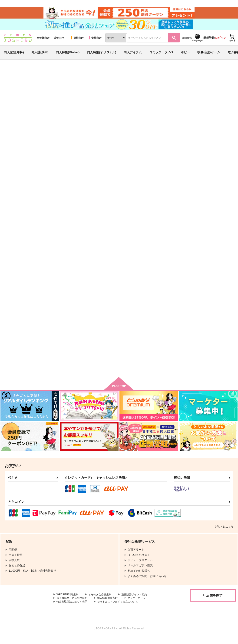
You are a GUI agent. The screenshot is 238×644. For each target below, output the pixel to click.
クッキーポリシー (143, 605)
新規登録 (209, 42)
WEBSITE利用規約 (68, 601)
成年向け (59, 42)
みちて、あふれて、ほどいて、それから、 (210, 224)
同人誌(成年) (40, 56)
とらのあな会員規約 (103, 601)
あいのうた (200, 334)
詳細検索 (187, 42)
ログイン (221, 42)
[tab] (97, 146)
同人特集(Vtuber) (68, 56)
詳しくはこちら (224, 533)
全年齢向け (43, 42)
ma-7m (37, 99)
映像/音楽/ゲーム (209, 56)
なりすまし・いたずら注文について (122, 609)
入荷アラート (165, 89)
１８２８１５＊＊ (158, 222)
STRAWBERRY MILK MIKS (165, 334)
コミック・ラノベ (161, 56)
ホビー (185, 56)
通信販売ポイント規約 (139, 601)
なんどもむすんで (153, 99)
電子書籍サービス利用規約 (73, 605)
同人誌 (30, 77)
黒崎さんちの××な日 (114, 334)
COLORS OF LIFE (67, 334)
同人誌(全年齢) (14, 56)
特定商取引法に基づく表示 (73, 609)
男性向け (77, 42)
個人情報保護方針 (111, 605)
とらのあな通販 (12, 77)
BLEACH (218, 99)
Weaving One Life (185, 99)
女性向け (95, 42)
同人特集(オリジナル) (102, 56)
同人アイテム (133, 56)
